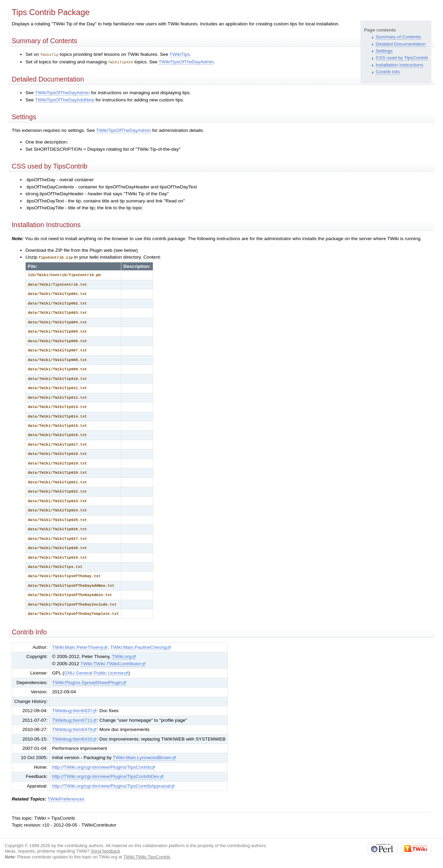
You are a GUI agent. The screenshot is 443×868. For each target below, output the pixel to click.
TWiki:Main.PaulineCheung (141, 646)
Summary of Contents (398, 37)
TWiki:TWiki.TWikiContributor (113, 663)
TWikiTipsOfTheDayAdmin (186, 61)
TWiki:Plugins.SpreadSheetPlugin (89, 681)
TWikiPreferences (66, 798)
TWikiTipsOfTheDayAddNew (65, 99)
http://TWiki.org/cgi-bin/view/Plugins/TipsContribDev (108, 775)
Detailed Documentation (401, 44)
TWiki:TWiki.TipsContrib (147, 856)
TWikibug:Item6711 (75, 719)
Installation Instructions (399, 65)
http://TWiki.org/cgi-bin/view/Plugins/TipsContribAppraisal (113, 785)
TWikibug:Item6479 (75, 728)
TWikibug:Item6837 (75, 710)
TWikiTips (180, 54)
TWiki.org (124, 655)
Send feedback (106, 850)
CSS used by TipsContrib (402, 58)
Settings (384, 51)
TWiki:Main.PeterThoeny (80, 646)
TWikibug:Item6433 (75, 738)
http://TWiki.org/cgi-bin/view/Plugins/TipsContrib (104, 766)
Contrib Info (388, 72)
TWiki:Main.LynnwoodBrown (144, 757)
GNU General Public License (96, 672)
